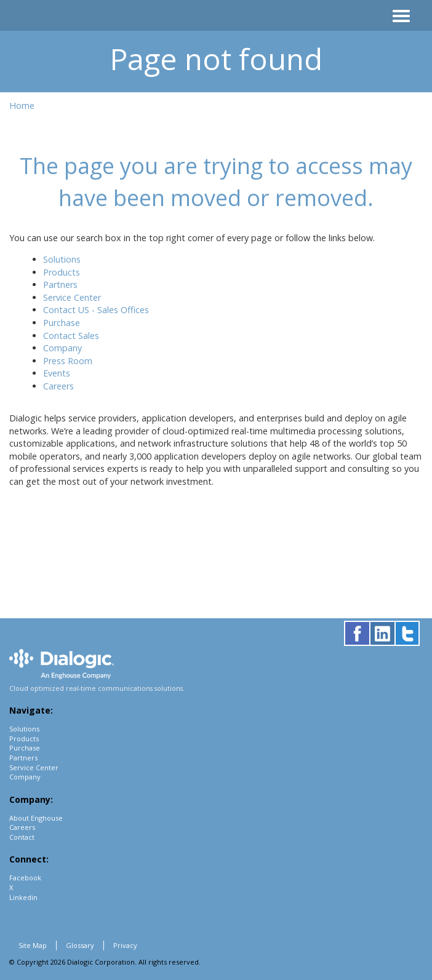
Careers (58, 386)
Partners (60, 285)
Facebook (25, 878)
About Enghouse (36, 818)
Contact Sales (71, 336)
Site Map (33, 945)
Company (62, 348)
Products (62, 272)
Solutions (62, 259)
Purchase (62, 323)
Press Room (68, 361)
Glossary (80, 945)
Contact (22, 837)
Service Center (72, 297)
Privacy (125, 945)
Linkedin (23, 897)
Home (22, 106)
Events (57, 373)
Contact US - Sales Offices (96, 310)
